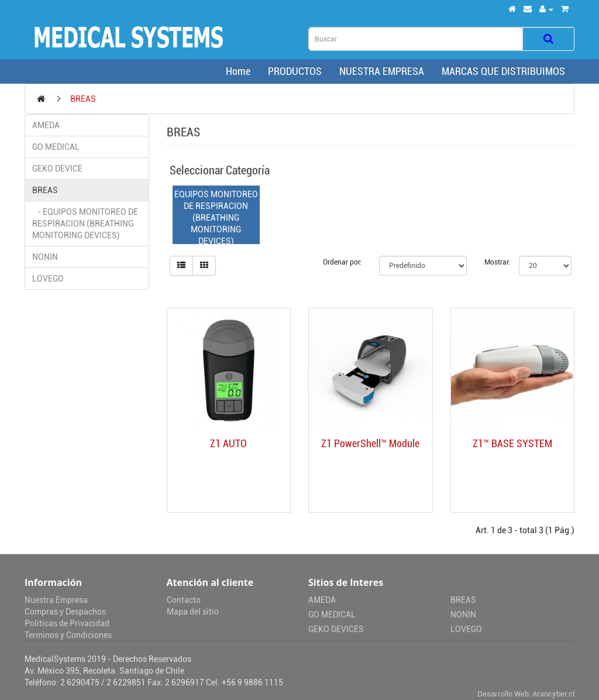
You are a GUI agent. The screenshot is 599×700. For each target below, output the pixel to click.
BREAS (83, 99)
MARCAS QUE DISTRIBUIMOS (503, 71)
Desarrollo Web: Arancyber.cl (526, 694)
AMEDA (46, 125)
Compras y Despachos (65, 612)
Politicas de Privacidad (67, 623)
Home (236, 71)
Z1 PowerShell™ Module (370, 443)
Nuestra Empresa (56, 600)
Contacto (184, 600)
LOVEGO (48, 279)
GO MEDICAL (56, 147)
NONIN (45, 257)
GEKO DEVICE (57, 169)
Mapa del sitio (193, 612)
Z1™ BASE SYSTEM (512, 443)
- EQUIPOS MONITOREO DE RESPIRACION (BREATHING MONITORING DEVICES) (85, 224)
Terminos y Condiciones (68, 635)
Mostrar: (493, 262)
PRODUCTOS (295, 71)
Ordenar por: (342, 262)
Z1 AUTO (228, 443)
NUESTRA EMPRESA (382, 71)
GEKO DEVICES (336, 629)
